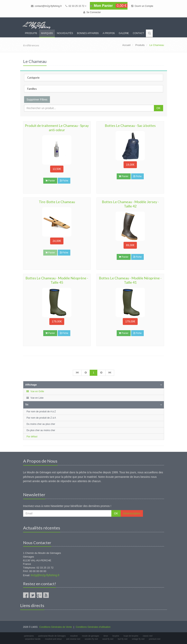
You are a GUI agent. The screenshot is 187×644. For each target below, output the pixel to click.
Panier (50, 181)
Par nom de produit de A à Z (41, 412)
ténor (106, 636)
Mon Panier (109, 6)
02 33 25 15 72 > (76, 6)
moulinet (74, 636)
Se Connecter (92, 12)
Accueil (126, 45)
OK (158, 108)
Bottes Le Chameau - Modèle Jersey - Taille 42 (130, 204)
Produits (31, 33)
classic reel (148, 636)
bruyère (116, 636)
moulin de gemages (91, 636)
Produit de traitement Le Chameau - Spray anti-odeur (57, 128)
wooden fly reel (91, 639)
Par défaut (32, 437)
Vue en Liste (35, 398)
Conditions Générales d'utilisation (93, 627)
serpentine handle (33, 639)
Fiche (64, 181)
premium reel (155, 639)
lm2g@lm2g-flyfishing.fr (45, 575)
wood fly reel (108, 639)
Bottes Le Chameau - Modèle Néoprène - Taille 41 (130, 280)
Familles (32, 89)
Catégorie (33, 78)
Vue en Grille (35, 391)
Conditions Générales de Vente (56, 627)
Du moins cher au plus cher (41, 424)
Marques (47, 33)
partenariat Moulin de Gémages (52, 636)
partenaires (29, 636)
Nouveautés (65, 33)
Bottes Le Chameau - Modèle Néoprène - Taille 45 (57, 280)
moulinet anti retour (53, 639)
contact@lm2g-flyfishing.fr (46, 6)
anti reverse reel (73, 639)
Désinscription (132, 513)
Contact (138, 33)
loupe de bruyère (131, 636)
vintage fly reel (138, 639)
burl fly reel (123, 639)
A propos (109, 33)
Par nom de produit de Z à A (41, 418)
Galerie (124, 33)
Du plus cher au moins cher (41, 430)
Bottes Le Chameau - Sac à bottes (130, 126)
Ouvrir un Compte (142, 6)
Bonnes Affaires (88, 33)
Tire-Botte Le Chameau (57, 202)
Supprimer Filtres (37, 100)
